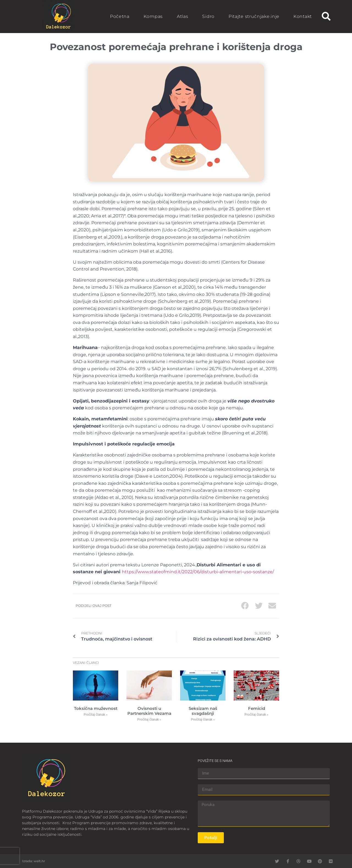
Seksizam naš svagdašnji (203, 711)
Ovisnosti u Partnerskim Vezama (149, 711)
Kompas (153, 16)
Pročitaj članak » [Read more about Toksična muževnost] (96, 715)
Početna (120, 16)
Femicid (257, 708)
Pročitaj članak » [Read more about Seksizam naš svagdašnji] (203, 720)
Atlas (183, 16)
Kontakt (303, 16)
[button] (326, 17)
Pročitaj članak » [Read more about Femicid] (256, 715)
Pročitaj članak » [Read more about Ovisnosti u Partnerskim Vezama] (149, 720)
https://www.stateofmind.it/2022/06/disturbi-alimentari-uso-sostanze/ (198, 572)
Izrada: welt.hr (34, 861)
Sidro (208, 16)
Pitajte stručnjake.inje (254, 16)
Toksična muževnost (96, 708)
